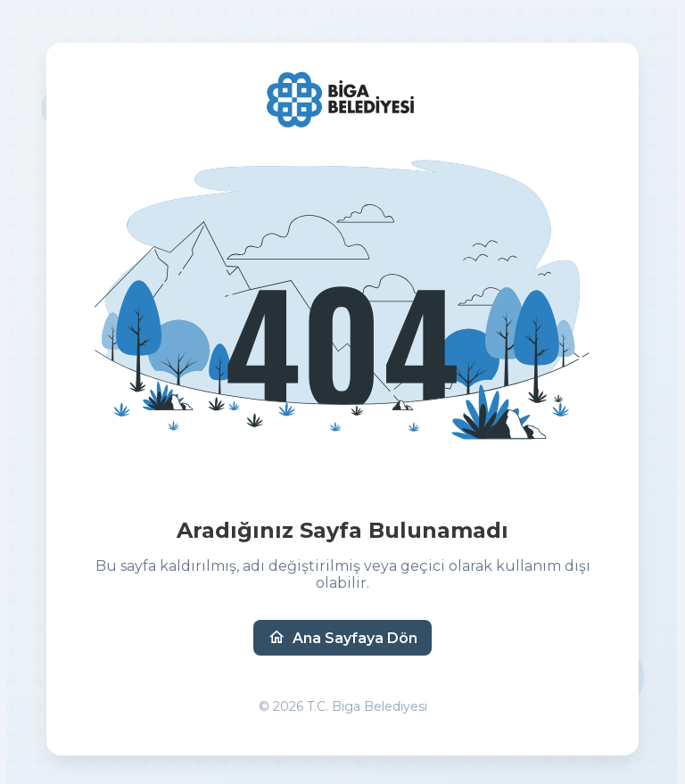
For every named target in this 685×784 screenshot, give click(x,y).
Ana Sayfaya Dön (342, 638)
